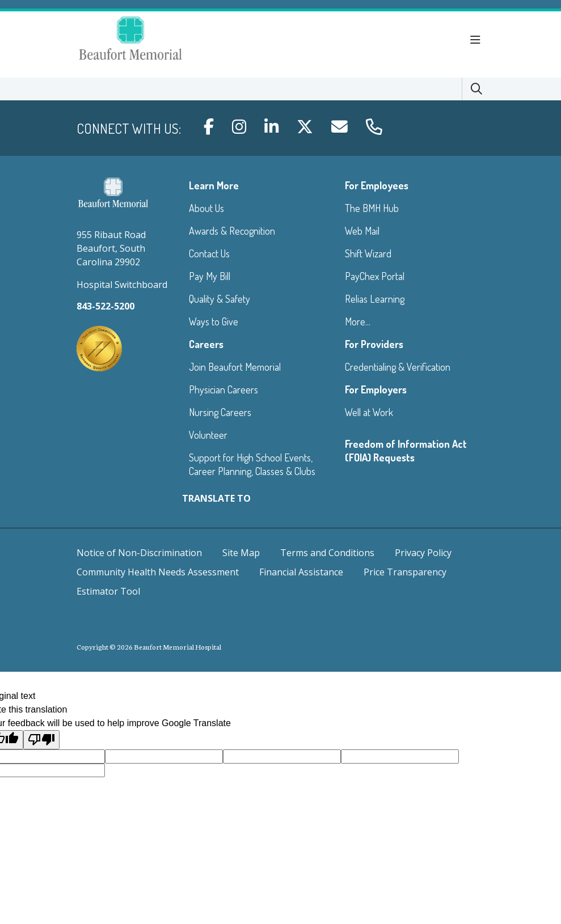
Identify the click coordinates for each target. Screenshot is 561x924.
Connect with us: (129, 128)
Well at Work (369, 412)
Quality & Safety (220, 299)
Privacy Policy (423, 553)
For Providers (374, 344)
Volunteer (208, 435)
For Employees (377, 185)
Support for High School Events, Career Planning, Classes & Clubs (252, 464)
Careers (206, 344)
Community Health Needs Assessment (158, 572)
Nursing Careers (220, 412)
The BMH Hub (372, 208)
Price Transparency (405, 572)
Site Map (241, 553)
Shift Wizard (368, 253)
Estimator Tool (108, 591)
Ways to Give (214, 321)
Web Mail (362, 231)
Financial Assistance (301, 572)
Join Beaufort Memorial (235, 367)
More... (358, 321)
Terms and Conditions (327, 553)
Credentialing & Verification (398, 367)
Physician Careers (223, 389)
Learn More (214, 185)
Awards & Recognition (232, 231)
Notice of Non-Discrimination (139, 553)
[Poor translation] (41, 740)
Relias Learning (375, 299)
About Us (206, 208)
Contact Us (209, 253)
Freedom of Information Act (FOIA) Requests (406, 451)
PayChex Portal (375, 276)
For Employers (376, 389)
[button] (478, 40)
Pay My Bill (210, 276)
